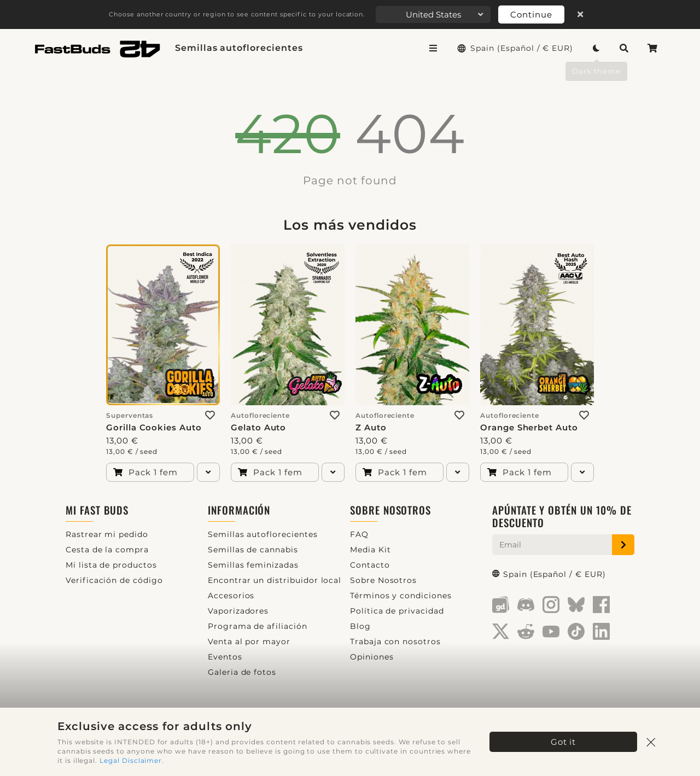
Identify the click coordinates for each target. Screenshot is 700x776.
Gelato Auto (258, 427)
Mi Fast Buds (97, 510)
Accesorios (231, 596)
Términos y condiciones (401, 596)
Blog (360, 626)
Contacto (370, 565)
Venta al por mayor (249, 641)
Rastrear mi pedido (107, 534)
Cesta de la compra (107, 550)
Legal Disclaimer (131, 760)
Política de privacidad (397, 611)
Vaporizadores (238, 611)
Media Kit (371, 550)
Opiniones (372, 657)
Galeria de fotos (242, 672)
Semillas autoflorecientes (239, 48)
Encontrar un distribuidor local (275, 580)
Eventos (225, 657)
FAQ (359, 534)
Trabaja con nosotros (395, 641)
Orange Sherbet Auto (529, 427)
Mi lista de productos (111, 565)
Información (239, 510)
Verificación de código (114, 580)
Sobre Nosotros (390, 510)
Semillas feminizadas (253, 565)
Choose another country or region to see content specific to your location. (237, 14)
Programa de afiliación (258, 626)
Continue (531, 14)
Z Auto (371, 427)
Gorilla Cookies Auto (154, 427)
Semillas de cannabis (253, 550)
